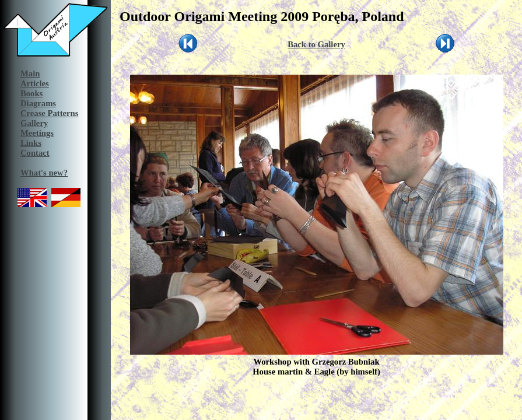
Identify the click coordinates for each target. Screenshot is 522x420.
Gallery (34, 123)
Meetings (37, 133)
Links (31, 143)
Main (30, 73)
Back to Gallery (316, 44)
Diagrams (38, 103)
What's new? (44, 173)
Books (31, 93)
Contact (35, 153)
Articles (35, 83)
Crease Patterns (49, 113)
